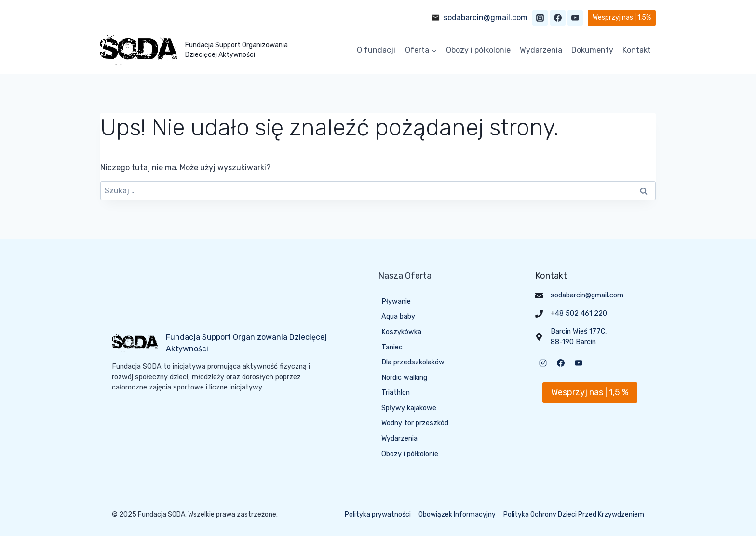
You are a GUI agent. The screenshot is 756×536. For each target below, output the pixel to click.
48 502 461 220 (581, 314)
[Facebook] (558, 18)
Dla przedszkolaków (413, 362)
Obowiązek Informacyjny (457, 515)
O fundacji (376, 50)
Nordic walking (404, 378)
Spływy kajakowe (409, 408)
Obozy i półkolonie (478, 50)
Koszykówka (401, 332)
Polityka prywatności (378, 515)
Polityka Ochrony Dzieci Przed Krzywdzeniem (574, 515)
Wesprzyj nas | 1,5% (622, 18)
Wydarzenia (541, 50)
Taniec (392, 347)
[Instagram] (540, 18)
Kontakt (637, 50)
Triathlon (396, 393)
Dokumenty (592, 50)
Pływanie (396, 301)
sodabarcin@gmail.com (486, 18)
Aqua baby (398, 316)
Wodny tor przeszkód (415, 423)
